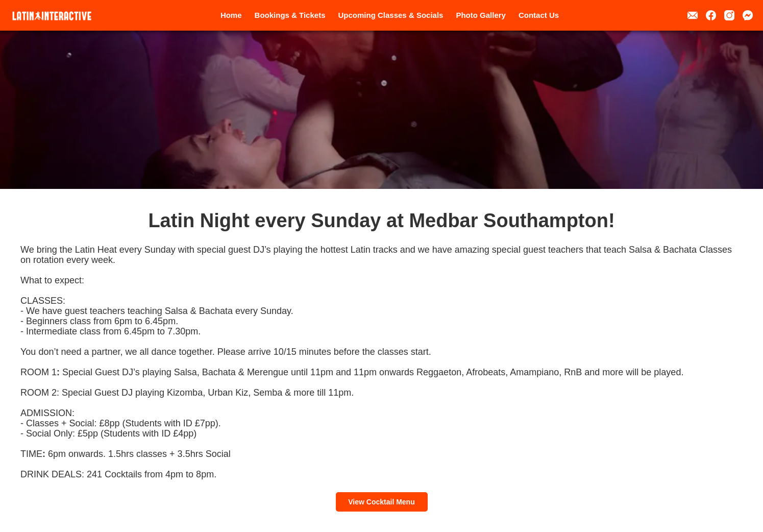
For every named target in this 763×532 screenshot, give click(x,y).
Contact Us (539, 15)
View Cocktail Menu (381, 502)
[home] (52, 16)
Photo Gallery (481, 15)
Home (231, 15)
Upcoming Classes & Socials (391, 15)
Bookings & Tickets (290, 15)
